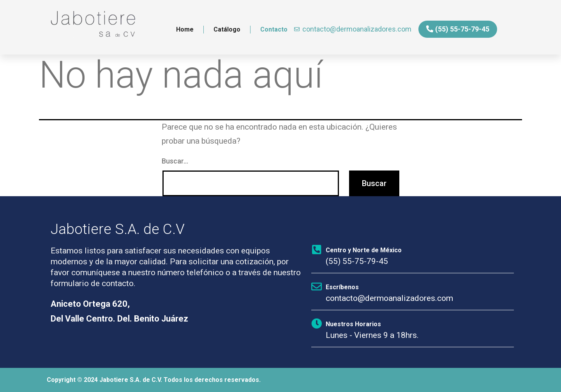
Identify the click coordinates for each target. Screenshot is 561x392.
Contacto (274, 29)
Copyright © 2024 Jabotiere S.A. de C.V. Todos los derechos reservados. (154, 380)
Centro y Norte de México (364, 250)
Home (185, 29)
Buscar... (175, 161)
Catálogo (227, 29)
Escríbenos (342, 287)
